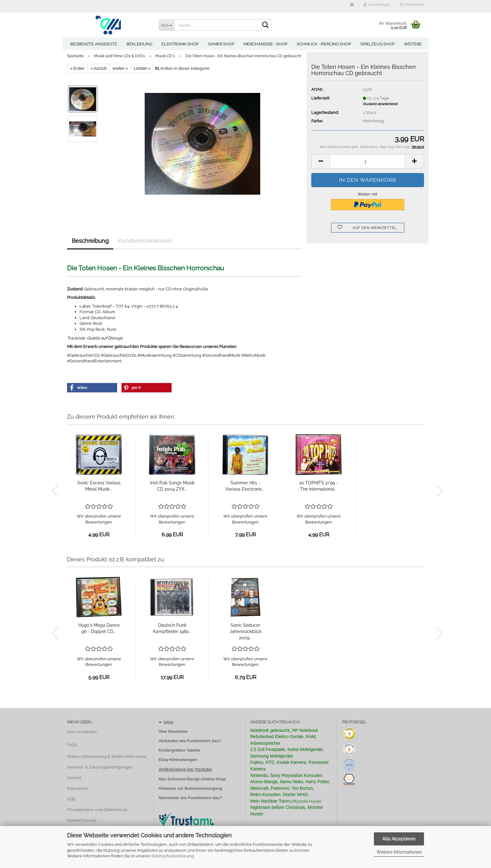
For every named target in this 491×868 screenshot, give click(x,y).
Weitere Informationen (399, 852)
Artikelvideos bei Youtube (186, 769)
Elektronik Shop (180, 44)
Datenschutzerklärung (173, 856)
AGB (71, 799)
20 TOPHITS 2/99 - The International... (319, 486)
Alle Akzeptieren (399, 839)
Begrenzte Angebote (94, 44)
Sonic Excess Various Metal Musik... (99, 486)
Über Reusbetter (173, 732)
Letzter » (142, 68)
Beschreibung (90, 241)
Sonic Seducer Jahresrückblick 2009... (246, 631)
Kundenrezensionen (145, 241)
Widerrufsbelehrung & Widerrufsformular (107, 756)
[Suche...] (167, 25)
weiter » (120, 68)
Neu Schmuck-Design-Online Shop (192, 779)
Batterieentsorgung (204, 788)
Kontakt (74, 778)
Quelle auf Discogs (105, 338)
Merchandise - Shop (266, 44)
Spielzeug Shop (377, 44)
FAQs (72, 745)
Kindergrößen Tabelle (180, 750)
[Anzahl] (368, 161)
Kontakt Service (82, 820)
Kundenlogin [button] (377, 5)
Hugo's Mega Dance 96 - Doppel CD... (99, 628)
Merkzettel (412, 5)
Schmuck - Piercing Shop (324, 44)
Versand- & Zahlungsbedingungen (100, 767)
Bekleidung (139, 44)
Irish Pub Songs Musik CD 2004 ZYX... (172, 486)
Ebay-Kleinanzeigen (178, 760)
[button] (352, 6)
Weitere (413, 44)
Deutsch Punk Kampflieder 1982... (172, 628)
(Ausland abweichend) (380, 104)
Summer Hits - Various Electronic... (245, 486)
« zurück (98, 68)
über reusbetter (82, 732)
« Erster (77, 68)
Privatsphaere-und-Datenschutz (97, 810)
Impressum (78, 788)
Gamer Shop (221, 44)
